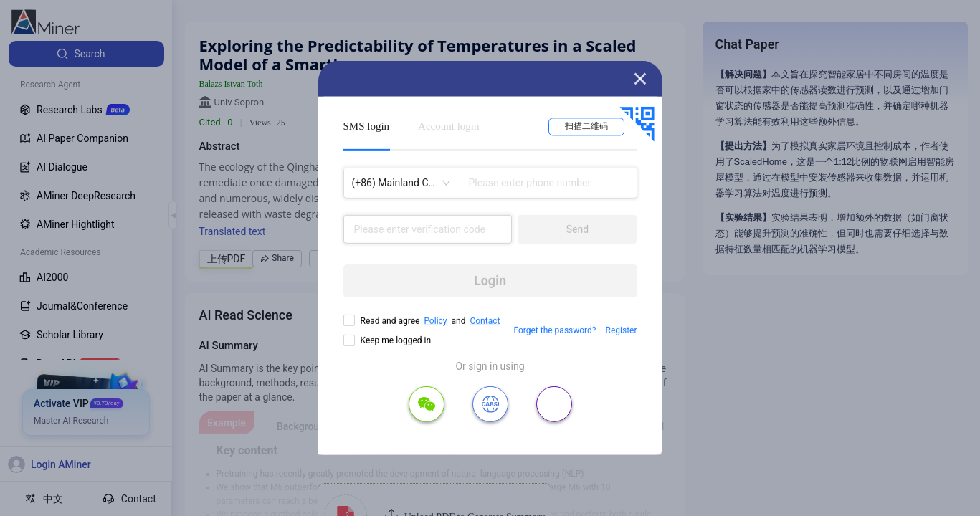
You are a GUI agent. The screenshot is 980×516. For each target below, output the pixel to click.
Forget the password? (555, 330)
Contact (485, 321)
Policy (435, 321)
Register (622, 330)
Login (490, 281)
